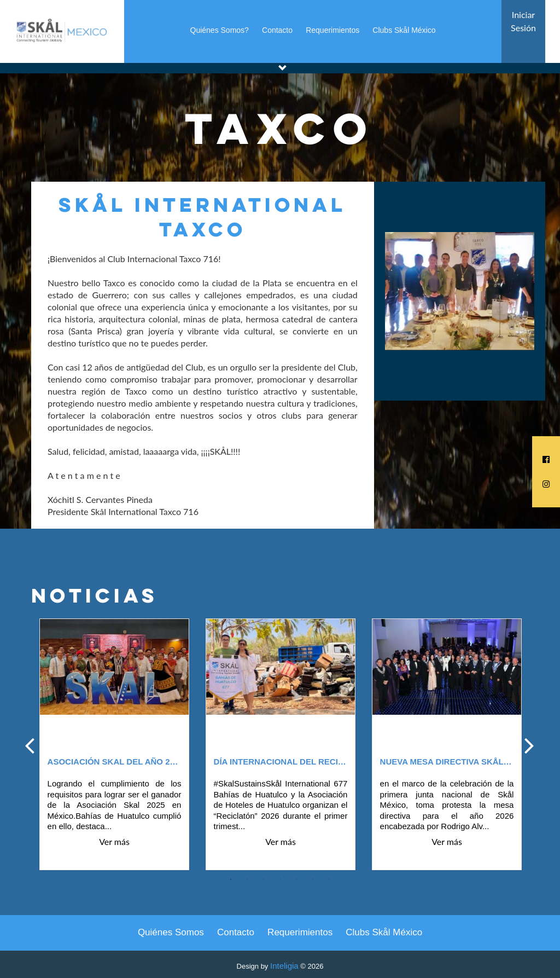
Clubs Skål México (404, 30)
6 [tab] (313, 879)
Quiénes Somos (171, 932)
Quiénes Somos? (220, 30)
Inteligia (284, 966)
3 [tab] (264, 879)
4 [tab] (280, 879)
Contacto (277, 30)
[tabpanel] (114, 745)
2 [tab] (247, 879)
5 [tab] (296, 879)
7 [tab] (329, 879)
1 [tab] (231, 879)
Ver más (114, 842)
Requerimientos (332, 30)
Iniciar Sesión (523, 21)
